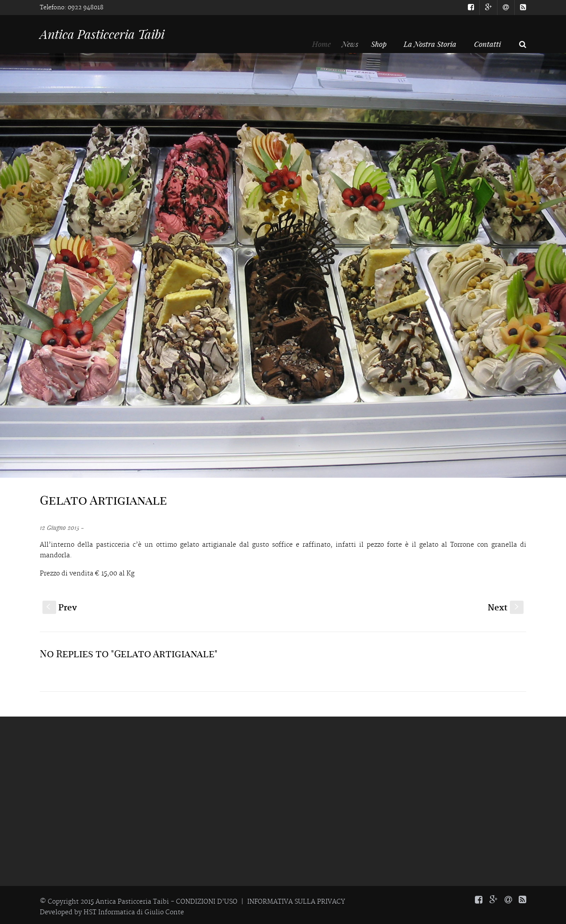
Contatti (488, 44)
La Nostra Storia (430, 44)
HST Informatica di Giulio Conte (134, 912)
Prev (60, 608)
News (355, 44)
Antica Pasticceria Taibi (102, 34)
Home (325, 44)
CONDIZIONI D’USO (207, 902)
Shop (382, 44)
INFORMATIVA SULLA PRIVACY (296, 902)
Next (506, 608)
